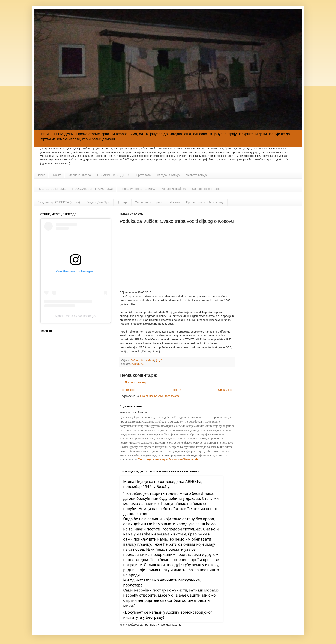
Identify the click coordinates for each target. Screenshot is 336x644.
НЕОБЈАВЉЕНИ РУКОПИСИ (93, 189)
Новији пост (128, 390)
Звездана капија (169, 175)
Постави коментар (136, 382)
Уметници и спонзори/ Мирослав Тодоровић (168, 459)
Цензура (123, 202)
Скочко (56, 175)
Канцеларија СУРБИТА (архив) (59, 202)
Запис (41, 175)
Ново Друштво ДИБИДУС (137, 189)
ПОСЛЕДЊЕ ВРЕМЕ (52, 189)
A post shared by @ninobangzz (75, 316)
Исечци (175, 202)
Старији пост (226, 390)
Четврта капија (196, 175)
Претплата (143, 175)
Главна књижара (79, 175)
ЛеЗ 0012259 (137, 364)
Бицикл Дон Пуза (98, 202)
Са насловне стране (206, 189)
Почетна (176, 390)
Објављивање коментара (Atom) (160, 396)
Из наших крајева (174, 189)
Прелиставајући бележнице (205, 202)
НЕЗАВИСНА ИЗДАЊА (113, 175)
